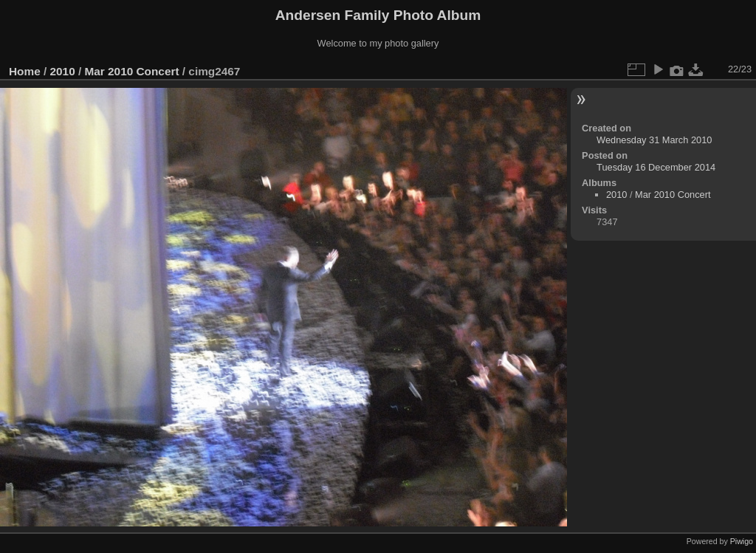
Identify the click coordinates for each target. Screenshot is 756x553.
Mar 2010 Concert (131, 71)
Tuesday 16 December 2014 (656, 167)
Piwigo (742, 541)
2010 (63, 71)
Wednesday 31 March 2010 (654, 140)
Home (25, 71)
